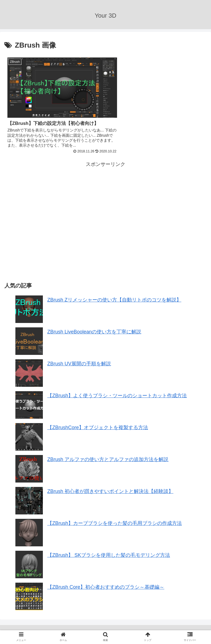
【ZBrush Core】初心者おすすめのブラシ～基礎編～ (106, 583)
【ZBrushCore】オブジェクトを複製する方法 (98, 424)
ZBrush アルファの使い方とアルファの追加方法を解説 (108, 456)
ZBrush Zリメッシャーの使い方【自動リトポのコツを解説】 (114, 296)
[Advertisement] (55, 203)
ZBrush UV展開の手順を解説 (79, 360)
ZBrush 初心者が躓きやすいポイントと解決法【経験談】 (110, 487)
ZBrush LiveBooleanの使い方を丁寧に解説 (94, 328)
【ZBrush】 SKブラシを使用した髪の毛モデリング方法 (109, 551)
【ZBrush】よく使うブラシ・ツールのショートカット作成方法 (117, 392)
